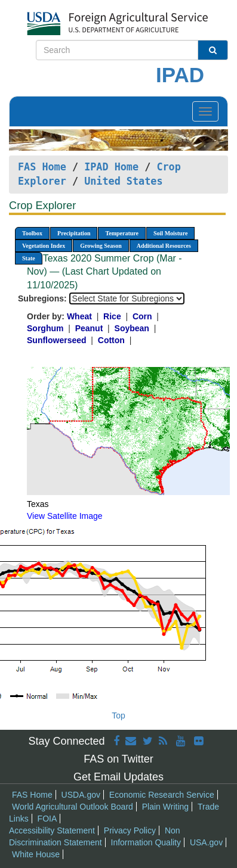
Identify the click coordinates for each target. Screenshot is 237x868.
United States (123, 181)
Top (119, 715)
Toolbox (32, 233)
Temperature (122, 233)
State (29, 258)
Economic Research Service (162, 795)
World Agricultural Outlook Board (73, 807)
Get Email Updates (119, 777)
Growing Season (101, 246)
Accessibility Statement (52, 830)
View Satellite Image (65, 516)
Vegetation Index (44, 246)
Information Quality (146, 842)
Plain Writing (165, 807)
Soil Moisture (170, 233)
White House (36, 854)
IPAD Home (111, 167)
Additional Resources (164, 246)
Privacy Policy (130, 830)
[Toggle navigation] (205, 111)
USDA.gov (81, 795)
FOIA (47, 819)
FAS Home (42, 167)
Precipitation (74, 233)
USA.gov (206, 842)
